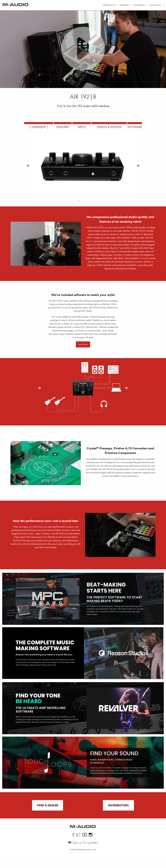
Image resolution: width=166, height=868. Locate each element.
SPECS (81, 127)
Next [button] (138, 166)
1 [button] (79, 201)
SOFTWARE (141, 127)
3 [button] (87, 201)
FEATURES (59, 127)
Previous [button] (28, 166)
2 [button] (83, 201)
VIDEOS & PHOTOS (112, 127)
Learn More (83, 355)
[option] (83, 166)
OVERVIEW (32, 127)
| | (122, 5)
